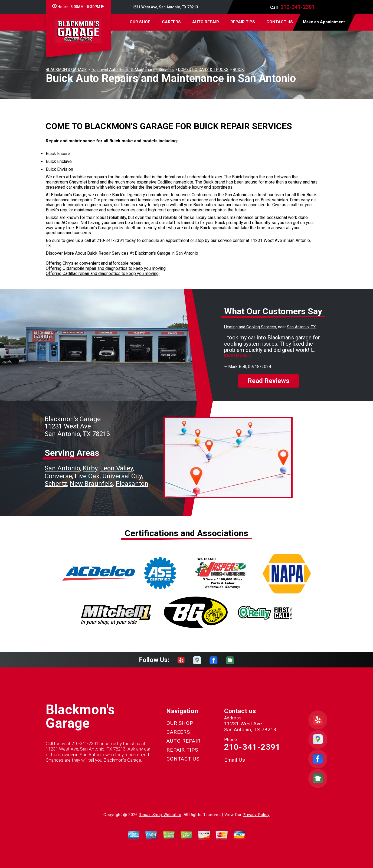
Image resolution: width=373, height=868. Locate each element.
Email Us (235, 760)
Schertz (56, 484)
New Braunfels (91, 484)
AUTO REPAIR (206, 22)
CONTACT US (280, 22)
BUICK (238, 70)
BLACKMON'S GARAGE (66, 70)
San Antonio (62, 468)
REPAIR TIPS (243, 22)
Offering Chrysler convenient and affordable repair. (93, 263)
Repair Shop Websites (160, 815)
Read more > (238, 356)
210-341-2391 (297, 7)
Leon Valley (117, 468)
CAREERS (171, 22)
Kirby (90, 468)
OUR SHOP (140, 22)
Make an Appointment (324, 22)
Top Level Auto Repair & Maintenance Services (132, 70)
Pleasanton (132, 484)
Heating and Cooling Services (250, 327)
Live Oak (87, 476)
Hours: (78, 7)
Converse (58, 476)
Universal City (122, 476)
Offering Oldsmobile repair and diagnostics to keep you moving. (106, 268)
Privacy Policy (256, 815)
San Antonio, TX (301, 327)
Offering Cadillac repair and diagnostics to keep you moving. (103, 273)
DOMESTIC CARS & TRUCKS (203, 70)
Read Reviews (269, 381)
